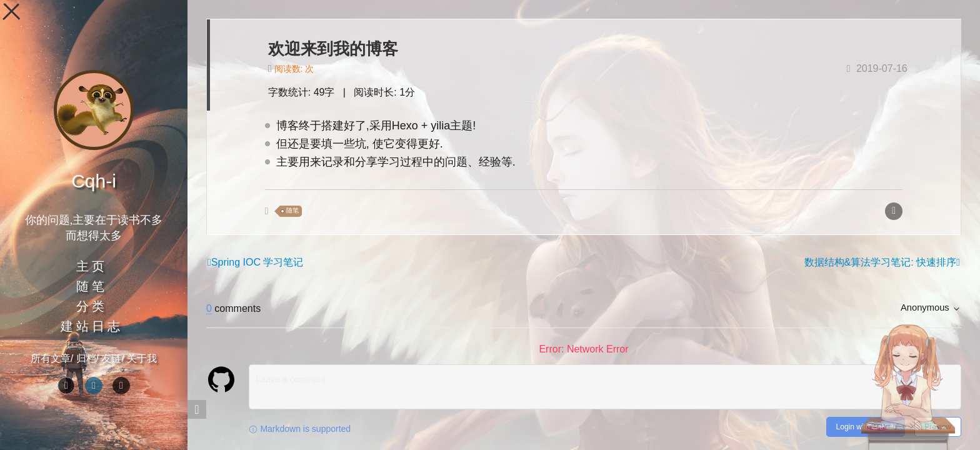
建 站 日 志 (90, 326)
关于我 (142, 358)
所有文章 (51, 358)
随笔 (292, 211)
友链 (111, 358)
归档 (86, 358)
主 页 (90, 266)
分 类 (90, 306)
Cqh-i (94, 181)
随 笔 (90, 286)
